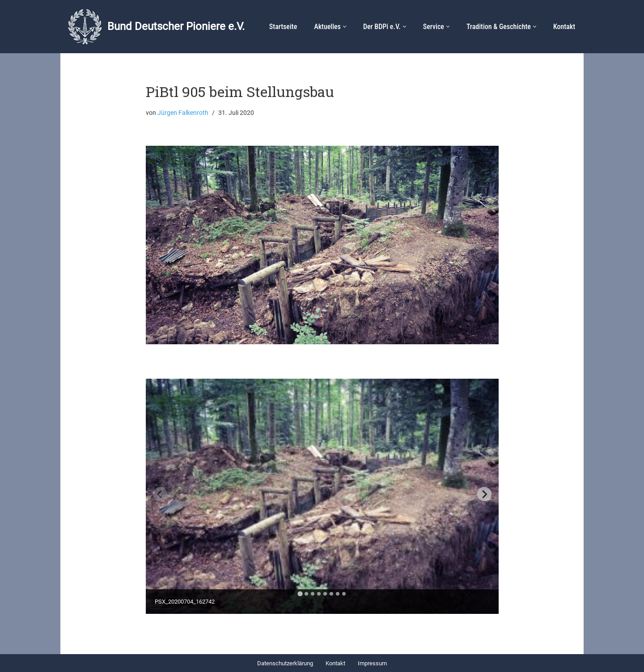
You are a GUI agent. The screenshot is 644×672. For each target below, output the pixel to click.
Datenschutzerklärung (285, 663)
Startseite (283, 27)
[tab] (300, 594)
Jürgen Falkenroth (183, 113)
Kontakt (564, 27)
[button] (345, 27)
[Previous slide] (160, 494)
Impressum (372, 663)
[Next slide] (484, 494)
